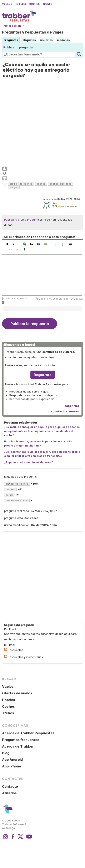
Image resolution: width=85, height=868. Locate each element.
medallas (63, 40)
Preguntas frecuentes (21, 740)
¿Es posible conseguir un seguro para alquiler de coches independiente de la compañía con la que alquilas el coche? (42, 431)
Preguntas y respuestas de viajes (33, 32)
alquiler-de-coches (21, 184)
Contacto (10, 786)
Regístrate (43, 375)
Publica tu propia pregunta (22, 220)
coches (41, 184)
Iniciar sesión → (13, 26)
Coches (34, 4)
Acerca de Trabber (18, 746)
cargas (14, 187)
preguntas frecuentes (63, 411)
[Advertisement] (42, 122)
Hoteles (21, 4)
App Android (12, 760)
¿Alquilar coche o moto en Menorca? (29, 462)
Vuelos (7, 4)
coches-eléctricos (61, 184)
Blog (6, 753)
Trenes (47, 4)
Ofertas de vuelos (17, 693)
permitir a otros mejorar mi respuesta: (60, 299)
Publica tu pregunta (18, 47)
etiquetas (29, 40)
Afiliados (9, 793)
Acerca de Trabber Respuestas (28, 733)
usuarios (46, 40)
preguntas (11, 40)
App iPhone (12, 766)
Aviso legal (9, 828)
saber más (72, 406)
